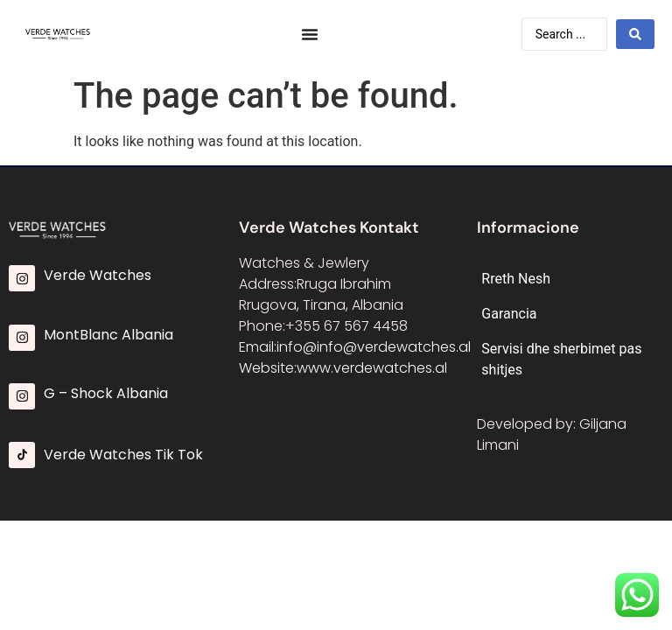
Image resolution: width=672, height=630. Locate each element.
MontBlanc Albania (108, 335)
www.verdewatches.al (372, 368)
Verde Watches (98, 275)
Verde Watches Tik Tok (123, 455)
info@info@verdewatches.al (374, 347)
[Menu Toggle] (310, 34)
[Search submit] (635, 34)
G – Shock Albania (106, 393)
